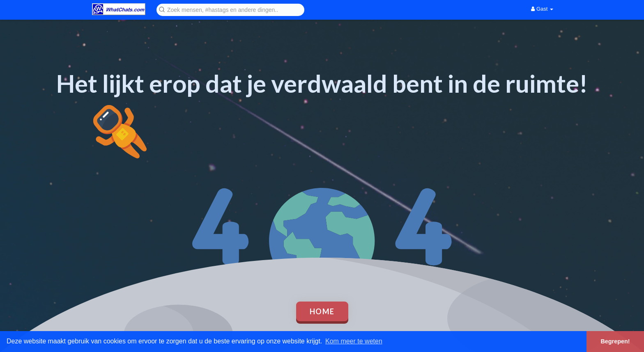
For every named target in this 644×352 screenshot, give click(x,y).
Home (322, 311)
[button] (230, 9)
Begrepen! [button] (615, 341)
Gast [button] (542, 9)
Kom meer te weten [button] (354, 341)
